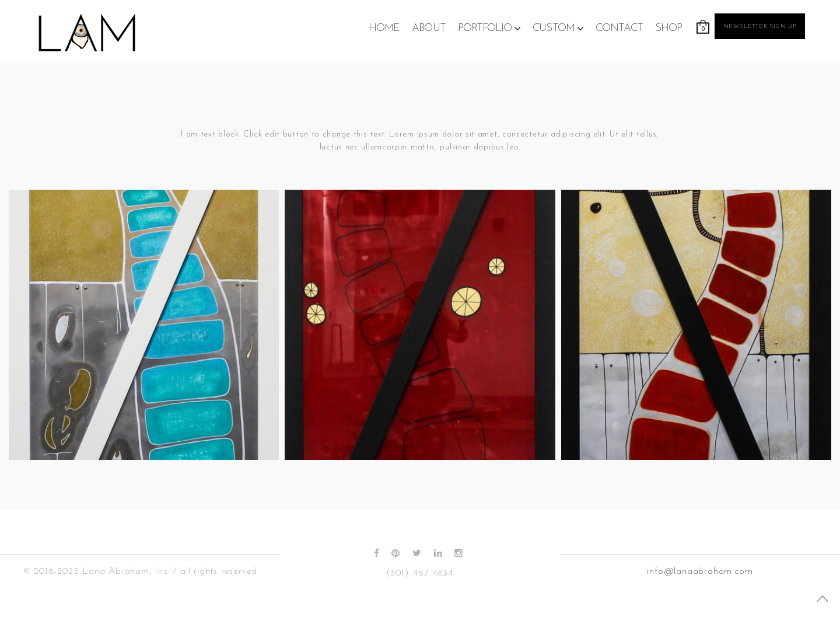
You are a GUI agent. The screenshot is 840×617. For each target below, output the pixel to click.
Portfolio (485, 28)
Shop (668, 28)
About (429, 28)
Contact (619, 28)
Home (384, 28)
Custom (554, 28)
